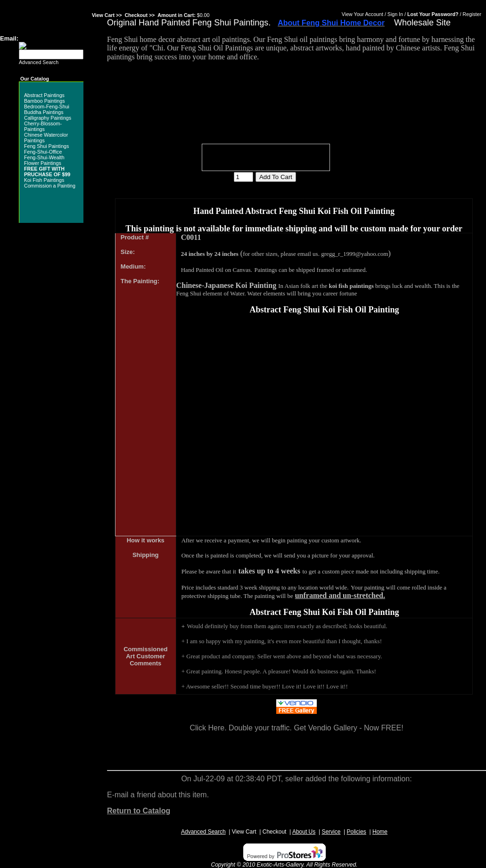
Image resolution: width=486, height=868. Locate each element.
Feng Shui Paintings (46, 146)
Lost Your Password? (433, 14)
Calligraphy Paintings (48, 118)
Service (331, 832)
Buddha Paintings (44, 112)
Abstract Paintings (44, 95)
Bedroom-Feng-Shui (47, 106)
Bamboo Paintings (45, 101)
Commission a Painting (50, 186)
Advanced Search (39, 62)
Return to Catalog (139, 811)
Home (380, 832)
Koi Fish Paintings (44, 180)
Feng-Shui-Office (43, 152)
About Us (304, 832)
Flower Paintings (43, 163)
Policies (357, 832)
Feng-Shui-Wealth (44, 157)
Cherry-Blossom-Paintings (43, 126)
